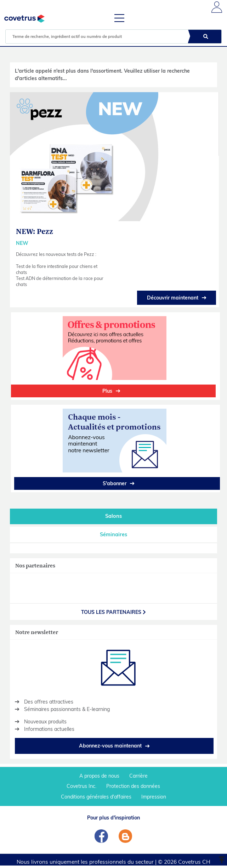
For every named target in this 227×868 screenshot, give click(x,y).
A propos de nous (99, 776)
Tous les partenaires (113, 612)
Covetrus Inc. (81, 786)
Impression (154, 797)
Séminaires (113, 534)
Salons (113, 516)
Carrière (138, 776)
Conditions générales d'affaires (96, 797)
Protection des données (133, 786)
